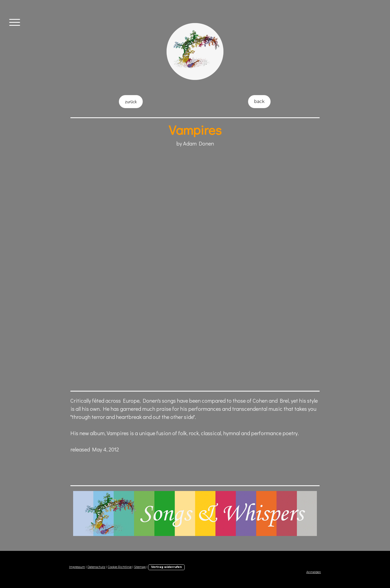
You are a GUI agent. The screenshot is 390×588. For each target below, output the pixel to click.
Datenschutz (96, 567)
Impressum (77, 567)
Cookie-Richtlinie (120, 567)
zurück (131, 101)
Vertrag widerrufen (166, 567)
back (259, 101)
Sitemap (140, 567)
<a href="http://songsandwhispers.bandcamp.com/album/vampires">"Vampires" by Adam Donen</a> (165, 329)
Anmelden (314, 572)
